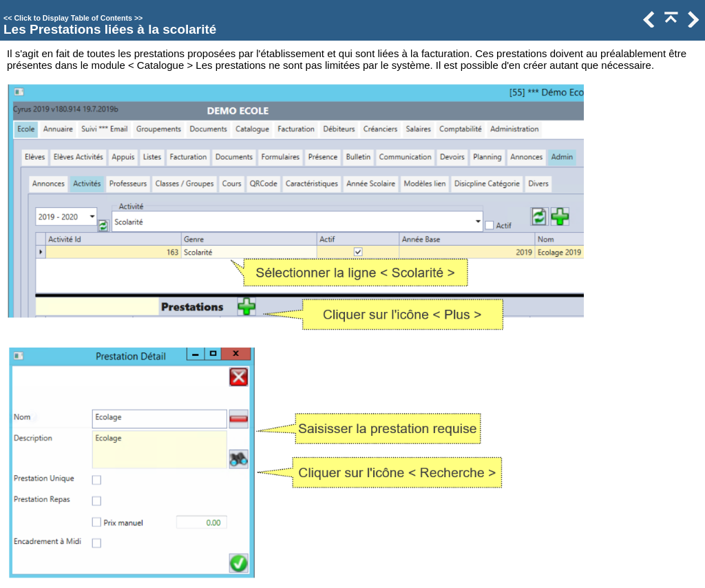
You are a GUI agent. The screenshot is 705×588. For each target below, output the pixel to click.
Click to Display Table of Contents (73, 18)
